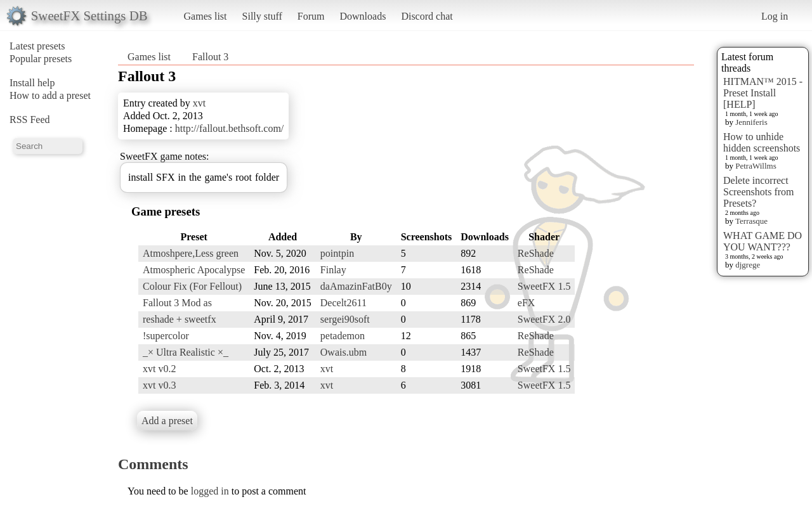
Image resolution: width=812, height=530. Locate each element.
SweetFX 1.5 (544, 286)
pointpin (337, 253)
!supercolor (166, 336)
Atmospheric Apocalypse (194, 270)
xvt (199, 103)
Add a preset (167, 421)
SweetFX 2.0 (544, 319)
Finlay (333, 270)
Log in (775, 16)
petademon (343, 336)
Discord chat (427, 16)
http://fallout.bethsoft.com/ (230, 128)
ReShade (536, 253)
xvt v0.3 (159, 385)
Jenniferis (751, 122)
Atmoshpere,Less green (191, 253)
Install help (32, 83)
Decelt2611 (344, 303)
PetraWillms (756, 166)
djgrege (748, 265)
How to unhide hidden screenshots (762, 142)
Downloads (363, 16)
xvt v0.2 (159, 369)
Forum (311, 16)
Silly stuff (262, 16)
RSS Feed (30, 120)
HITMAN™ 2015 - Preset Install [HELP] (763, 93)
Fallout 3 (210, 57)
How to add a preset (50, 95)
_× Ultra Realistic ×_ (186, 352)
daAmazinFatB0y (356, 286)
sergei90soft (345, 319)
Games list (206, 16)
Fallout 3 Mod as (177, 303)
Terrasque (751, 221)
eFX (527, 303)
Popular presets (41, 59)
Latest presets (37, 46)
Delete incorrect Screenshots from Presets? (759, 192)
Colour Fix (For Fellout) (192, 286)
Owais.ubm (344, 352)
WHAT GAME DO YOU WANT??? (763, 241)
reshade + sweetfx (180, 319)
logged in (210, 491)
